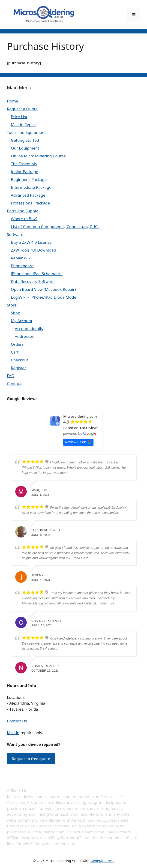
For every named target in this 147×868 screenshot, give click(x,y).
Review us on (78, 442)
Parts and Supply (22, 211)
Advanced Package (28, 195)
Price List (19, 117)
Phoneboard (22, 266)
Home (12, 101)
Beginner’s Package (29, 179)
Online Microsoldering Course (38, 156)
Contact (14, 383)
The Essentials (24, 164)
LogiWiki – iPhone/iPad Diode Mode (43, 297)
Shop (16, 313)
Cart (15, 352)
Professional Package (30, 203)
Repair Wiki (21, 258)
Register (18, 368)
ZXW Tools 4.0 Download (33, 250)
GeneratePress (102, 861)
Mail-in (13, 733)
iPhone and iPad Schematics (37, 274)
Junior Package (24, 172)
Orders (17, 344)
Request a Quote (22, 109)
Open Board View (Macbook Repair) (43, 289)
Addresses (24, 336)
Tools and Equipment (26, 132)
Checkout (19, 360)
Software (15, 234)
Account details (29, 329)
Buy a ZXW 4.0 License (31, 242)
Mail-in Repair (24, 125)
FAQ (11, 376)
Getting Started (25, 140)
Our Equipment (25, 148)
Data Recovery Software (33, 281)
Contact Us (17, 721)
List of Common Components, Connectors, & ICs (55, 227)
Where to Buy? (24, 219)
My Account (22, 321)
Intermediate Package (31, 187)
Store (12, 305)
